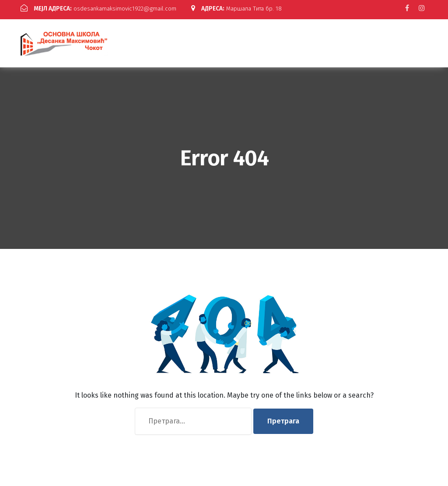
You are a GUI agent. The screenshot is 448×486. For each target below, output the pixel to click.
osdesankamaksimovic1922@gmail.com (107, 8)
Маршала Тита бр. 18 (72, 16)
